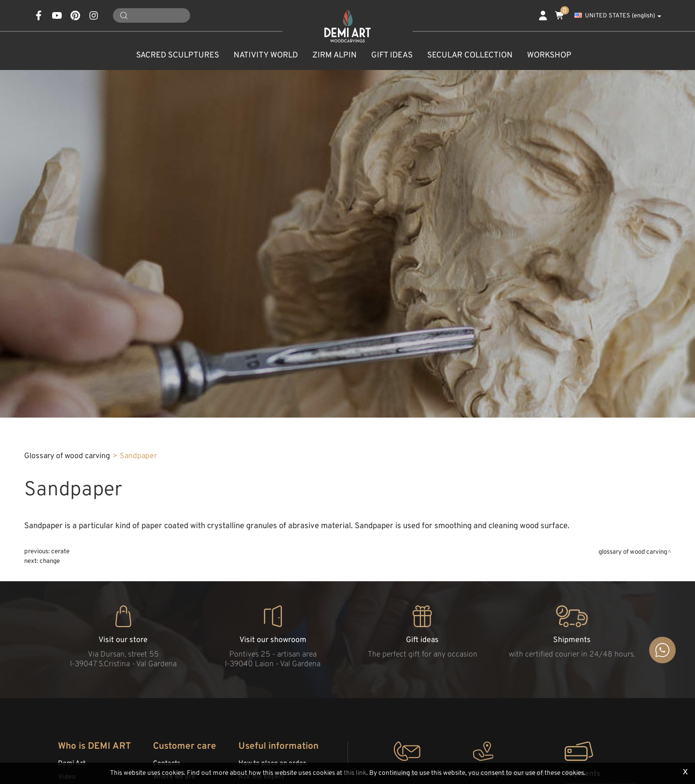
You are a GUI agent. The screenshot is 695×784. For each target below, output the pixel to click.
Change (50, 561)
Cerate (60, 552)
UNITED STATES (618, 16)
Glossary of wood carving (67, 456)
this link (355, 773)
